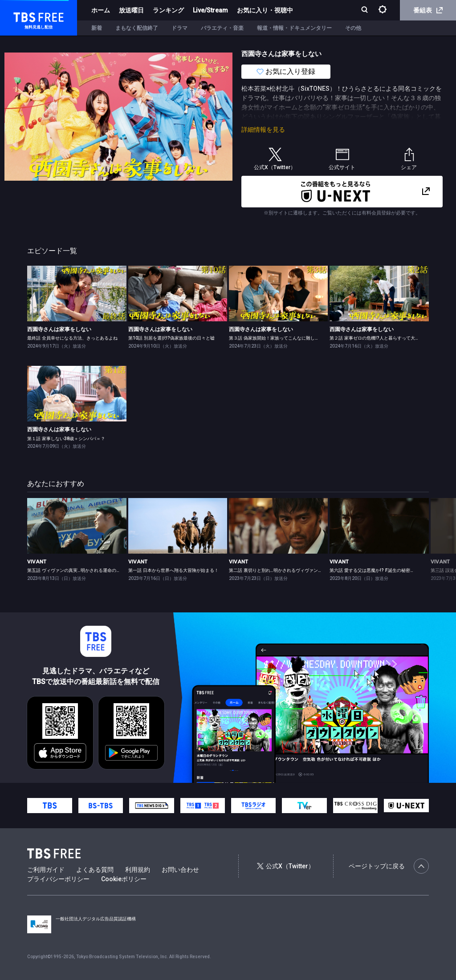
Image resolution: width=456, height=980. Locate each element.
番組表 (428, 10)
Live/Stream (210, 10)
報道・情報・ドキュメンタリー (294, 28)
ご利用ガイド (46, 870)
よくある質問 (95, 870)
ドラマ (179, 28)
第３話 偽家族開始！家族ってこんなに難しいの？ (279, 338)
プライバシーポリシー (58, 879)
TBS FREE (24, 16)
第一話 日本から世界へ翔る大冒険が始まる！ (173, 570)
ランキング (168, 10)
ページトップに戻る (389, 866)
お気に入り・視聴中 (265, 10)
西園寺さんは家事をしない (59, 329)
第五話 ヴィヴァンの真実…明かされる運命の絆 (74, 570)
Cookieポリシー (124, 879)
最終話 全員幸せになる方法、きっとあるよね (72, 338)
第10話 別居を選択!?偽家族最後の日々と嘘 (171, 338)
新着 (97, 28)
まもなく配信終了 (137, 28)
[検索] (365, 10)
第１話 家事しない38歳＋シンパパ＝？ (66, 439)
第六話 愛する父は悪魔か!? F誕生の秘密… (371, 570)
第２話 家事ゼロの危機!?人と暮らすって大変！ (377, 338)
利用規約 (138, 870)
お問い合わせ (180, 870)
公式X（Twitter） (285, 866)
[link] (77, 294)
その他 (353, 28)
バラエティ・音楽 (222, 28)
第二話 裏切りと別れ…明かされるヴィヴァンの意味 (280, 570)
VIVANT (37, 562)
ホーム (101, 10)
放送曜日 (131, 10)
